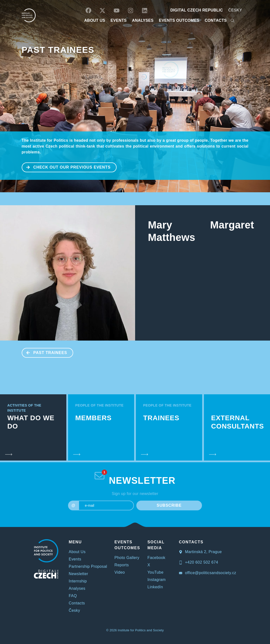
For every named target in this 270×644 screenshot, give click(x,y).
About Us (77, 552)
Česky (235, 10)
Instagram (157, 580)
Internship (78, 581)
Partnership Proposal (88, 566)
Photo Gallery (127, 558)
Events (75, 559)
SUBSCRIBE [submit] (169, 505)
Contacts (77, 603)
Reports (122, 565)
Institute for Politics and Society (141, 630)
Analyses (143, 20)
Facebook (156, 558)
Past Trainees (58, 50)
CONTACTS (216, 20)
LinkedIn (155, 587)
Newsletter (79, 574)
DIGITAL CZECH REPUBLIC (196, 10)
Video (120, 572)
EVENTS (119, 20)
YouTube (156, 572)
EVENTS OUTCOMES (179, 20)
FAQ (73, 596)
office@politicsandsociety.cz (208, 573)
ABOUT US (95, 20)
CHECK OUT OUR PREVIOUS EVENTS (66, 167)
